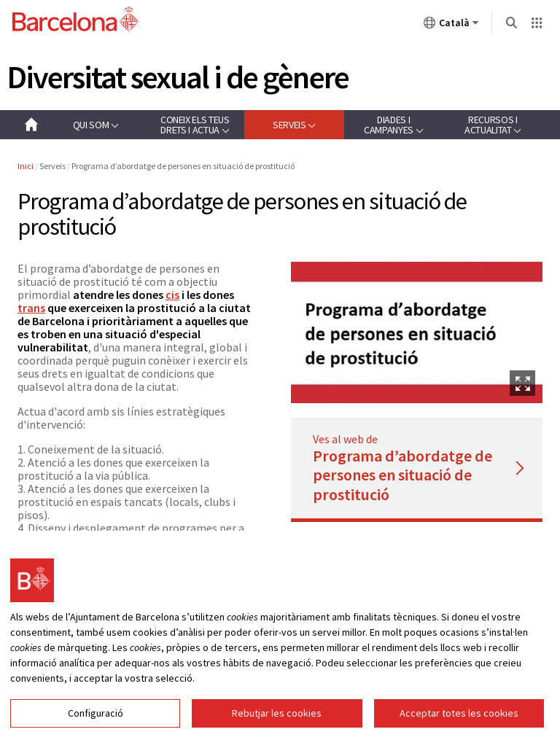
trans (31, 308)
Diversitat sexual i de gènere (178, 77)
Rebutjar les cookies (277, 714)
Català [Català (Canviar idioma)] (451, 26)
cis (172, 295)
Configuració (96, 714)
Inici (26, 166)
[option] (417, 332)
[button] (96, 125)
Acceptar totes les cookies (459, 714)
